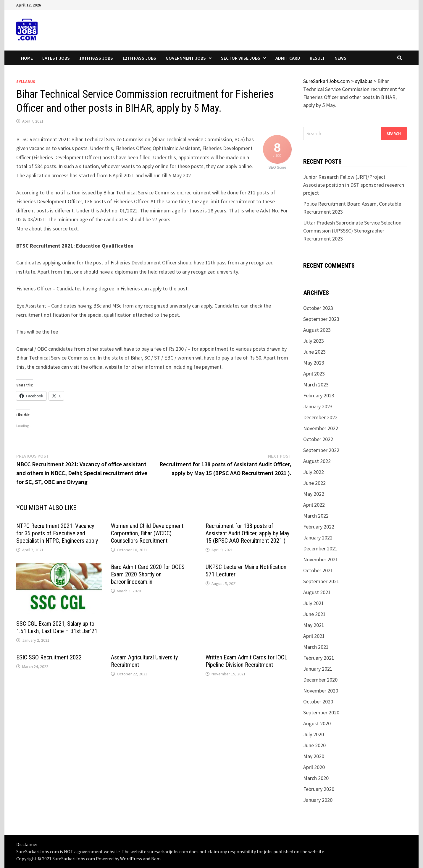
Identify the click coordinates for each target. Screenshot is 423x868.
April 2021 (314, 636)
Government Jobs (186, 58)
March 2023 (316, 385)
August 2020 (317, 723)
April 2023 (314, 374)
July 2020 (314, 734)
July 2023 (314, 341)
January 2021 (318, 669)
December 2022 (320, 417)
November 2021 (321, 559)
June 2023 (314, 352)
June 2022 (314, 483)
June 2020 (314, 745)
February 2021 (319, 658)
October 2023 (318, 308)
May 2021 (314, 625)
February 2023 (319, 395)
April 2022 (314, 505)
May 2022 (314, 494)
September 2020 (321, 712)
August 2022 (317, 461)
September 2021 (321, 581)
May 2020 (314, 756)
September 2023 (321, 319)
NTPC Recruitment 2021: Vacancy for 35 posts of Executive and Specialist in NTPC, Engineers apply (57, 533)
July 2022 (314, 472)
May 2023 (314, 363)
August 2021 (317, 592)
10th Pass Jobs (96, 58)
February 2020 (319, 789)
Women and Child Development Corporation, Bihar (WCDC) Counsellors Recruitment (147, 533)
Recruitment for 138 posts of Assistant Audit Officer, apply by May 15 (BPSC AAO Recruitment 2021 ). (247, 533)
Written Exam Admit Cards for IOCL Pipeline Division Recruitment (246, 661)
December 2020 (320, 680)
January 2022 (318, 538)
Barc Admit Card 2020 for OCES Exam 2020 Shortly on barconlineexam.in (148, 574)
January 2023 (318, 406)
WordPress (131, 859)
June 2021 (314, 614)
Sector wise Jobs (241, 58)
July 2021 (314, 603)
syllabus (26, 82)
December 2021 (320, 548)
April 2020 (314, 767)
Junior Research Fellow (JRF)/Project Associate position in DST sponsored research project (354, 185)
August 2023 (317, 330)
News (340, 58)
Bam (156, 859)
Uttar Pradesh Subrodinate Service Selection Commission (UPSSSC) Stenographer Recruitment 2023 (352, 231)
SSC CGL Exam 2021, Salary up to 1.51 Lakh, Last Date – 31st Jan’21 (57, 627)
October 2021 (318, 570)
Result (317, 58)
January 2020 (318, 800)
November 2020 (321, 691)
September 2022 (321, 450)
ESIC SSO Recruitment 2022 (49, 657)
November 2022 (321, 428)
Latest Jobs (56, 58)
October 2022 (318, 439)
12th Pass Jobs (139, 58)
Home (27, 58)
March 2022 (316, 516)
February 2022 (319, 527)
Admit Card (288, 58)
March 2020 (316, 778)
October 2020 (318, 702)
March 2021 (316, 647)
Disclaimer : (28, 844)
